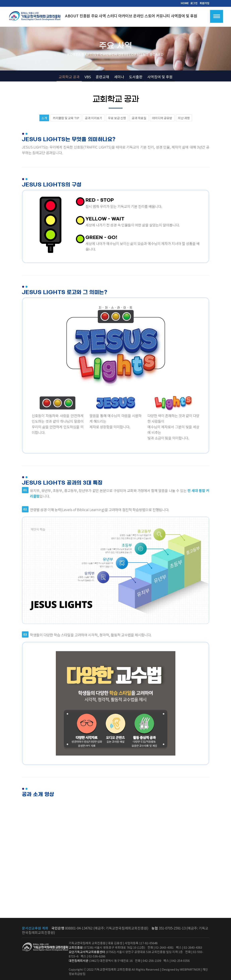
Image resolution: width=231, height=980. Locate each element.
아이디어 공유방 (162, 118)
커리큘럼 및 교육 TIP (66, 118)
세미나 (119, 77)
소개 (44, 118)
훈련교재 (102, 77)
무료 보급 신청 (117, 118)
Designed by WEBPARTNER (181, 969)
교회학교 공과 (69, 77)
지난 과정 (184, 118)
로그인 (194, 3)
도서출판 (136, 77)
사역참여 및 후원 (160, 77)
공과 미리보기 (94, 118)
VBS (88, 77)
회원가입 (204, 3)
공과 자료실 (139, 118)
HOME (185, 3)
